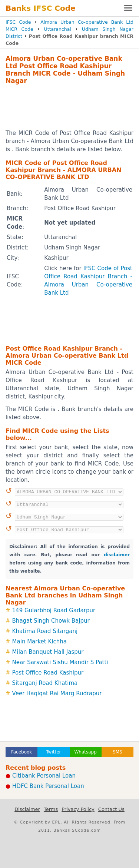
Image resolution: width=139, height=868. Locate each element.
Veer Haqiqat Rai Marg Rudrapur (57, 693)
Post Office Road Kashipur (48, 673)
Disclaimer (27, 809)
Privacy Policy (78, 809)
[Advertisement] (69, 107)
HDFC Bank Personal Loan (48, 786)
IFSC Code (18, 22)
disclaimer (117, 555)
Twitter (53, 752)
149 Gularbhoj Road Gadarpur (54, 610)
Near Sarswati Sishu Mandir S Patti (60, 662)
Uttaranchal (58, 29)
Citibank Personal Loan (44, 776)
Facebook (21, 752)
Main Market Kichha (39, 642)
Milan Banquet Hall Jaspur (48, 652)
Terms (51, 809)
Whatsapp (85, 752)
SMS (118, 752)
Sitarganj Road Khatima (45, 683)
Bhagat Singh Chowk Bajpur (51, 621)
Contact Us (111, 809)
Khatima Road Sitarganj (45, 631)
